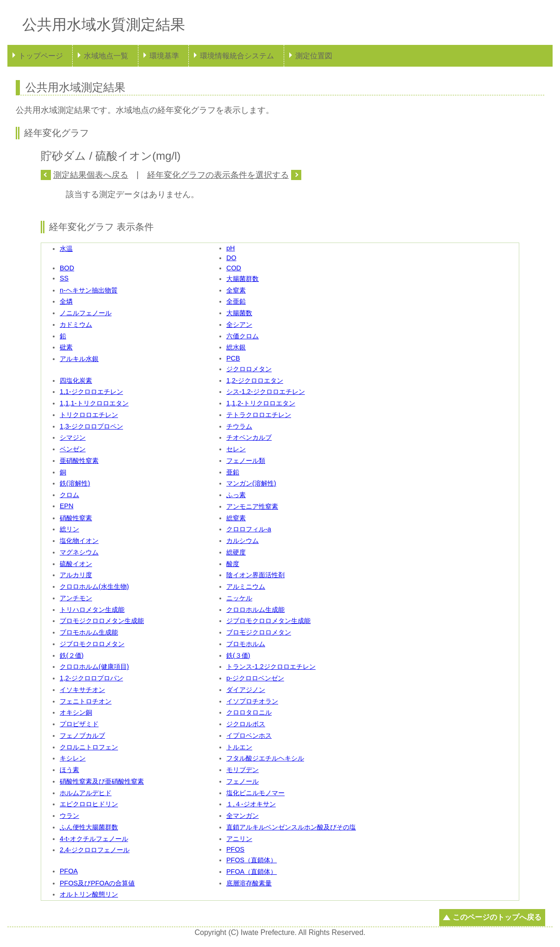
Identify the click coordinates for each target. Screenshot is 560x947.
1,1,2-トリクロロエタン (261, 403)
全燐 (66, 301)
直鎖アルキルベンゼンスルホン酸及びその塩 (291, 827)
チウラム (239, 426)
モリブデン (243, 770)
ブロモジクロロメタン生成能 (102, 621)
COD (234, 268)
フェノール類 (246, 461)
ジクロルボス (246, 724)
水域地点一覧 (106, 56)
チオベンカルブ (249, 437)
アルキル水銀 (79, 359)
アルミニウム (246, 586)
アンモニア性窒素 (252, 506)
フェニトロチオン (86, 701)
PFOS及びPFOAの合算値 (97, 883)
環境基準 (164, 56)
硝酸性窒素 (76, 518)
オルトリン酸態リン (89, 894)
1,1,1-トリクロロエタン (94, 403)
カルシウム (243, 541)
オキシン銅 (76, 712)
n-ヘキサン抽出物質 (89, 290)
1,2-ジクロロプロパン (91, 678)
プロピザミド (79, 724)
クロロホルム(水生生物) (94, 586)
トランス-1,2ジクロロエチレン (271, 667)
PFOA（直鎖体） (252, 872)
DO (231, 258)
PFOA (69, 871)
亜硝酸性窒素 (79, 461)
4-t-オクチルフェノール (94, 839)
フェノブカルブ (82, 735)
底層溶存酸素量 (249, 883)
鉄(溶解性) (75, 483)
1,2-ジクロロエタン (255, 380)
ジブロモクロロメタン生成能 (268, 621)
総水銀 (236, 347)
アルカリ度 (76, 575)
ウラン (69, 816)
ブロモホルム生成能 (89, 632)
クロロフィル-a (249, 529)
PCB (233, 358)
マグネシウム (79, 552)
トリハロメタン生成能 (92, 610)
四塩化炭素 (76, 380)
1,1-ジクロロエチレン (91, 392)
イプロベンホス (249, 735)
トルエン (239, 747)
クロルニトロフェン (89, 747)
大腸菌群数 (243, 279)
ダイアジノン (246, 690)
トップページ (41, 56)
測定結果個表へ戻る (91, 175)
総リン (69, 529)
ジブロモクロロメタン (92, 644)
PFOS (235, 849)
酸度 (233, 564)
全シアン (239, 324)
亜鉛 (233, 472)
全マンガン (243, 816)
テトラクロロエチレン (259, 415)
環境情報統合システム (237, 56)
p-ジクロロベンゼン (255, 678)
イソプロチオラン (252, 701)
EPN (67, 506)
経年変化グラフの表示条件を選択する (218, 175)
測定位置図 (314, 56)
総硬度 (236, 552)
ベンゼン (73, 449)
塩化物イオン (79, 541)
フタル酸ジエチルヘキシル (265, 758)
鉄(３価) (238, 655)
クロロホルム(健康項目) (94, 667)
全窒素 (236, 290)
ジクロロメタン (249, 369)
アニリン (239, 839)
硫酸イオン (76, 564)
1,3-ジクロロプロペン (91, 426)
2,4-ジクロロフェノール (95, 850)
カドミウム (76, 324)
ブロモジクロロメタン (259, 632)
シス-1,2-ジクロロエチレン (266, 392)
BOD (67, 268)
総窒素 (236, 518)
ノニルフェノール (86, 313)
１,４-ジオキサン (251, 804)
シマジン (73, 437)
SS (64, 278)
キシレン (73, 758)
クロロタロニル (249, 712)
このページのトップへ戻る (497, 917)
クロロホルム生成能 (255, 610)
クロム (69, 495)
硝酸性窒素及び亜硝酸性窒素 (102, 781)
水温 (66, 249)
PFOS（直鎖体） (252, 860)
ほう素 (69, 770)
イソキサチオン (82, 690)
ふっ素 (236, 495)
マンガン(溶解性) (251, 483)
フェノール (243, 781)
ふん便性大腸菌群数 (89, 827)
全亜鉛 (236, 301)
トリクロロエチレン (89, 415)
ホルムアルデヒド (86, 793)
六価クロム (243, 336)
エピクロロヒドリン (89, 804)
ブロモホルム (246, 644)
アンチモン (76, 598)
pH (230, 248)
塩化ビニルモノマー (255, 793)
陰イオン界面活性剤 (255, 575)
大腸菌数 (239, 313)
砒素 (66, 347)
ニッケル (239, 598)
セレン (236, 449)
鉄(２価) (72, 655)
